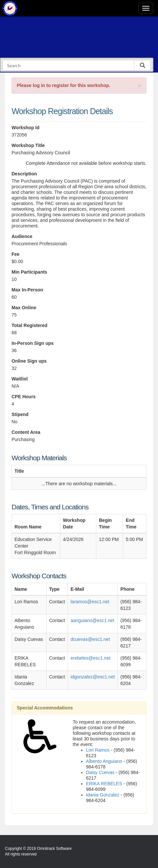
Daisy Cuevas (100, 772)
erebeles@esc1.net (91, 658)
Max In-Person (27, 290)
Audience (22, 236)
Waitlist (20, 379)
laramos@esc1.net (90, 602)
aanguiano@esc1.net (93, 620)
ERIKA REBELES (104, 784)
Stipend (20, 414)
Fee (16, 254)
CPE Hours (24, 397)
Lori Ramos (98, 750)
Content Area (26, 432)
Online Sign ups (29, 361)
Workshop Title (28, 145)
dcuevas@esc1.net (90, 639)
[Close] (140, 86)
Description (24, 174)
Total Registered (30, 325)
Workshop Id (26, 128)
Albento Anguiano (104, 761)
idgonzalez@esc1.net (93, 677)
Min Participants (29, 272)
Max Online (24, 308)
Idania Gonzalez (103, 795)
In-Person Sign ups (33, 343)
